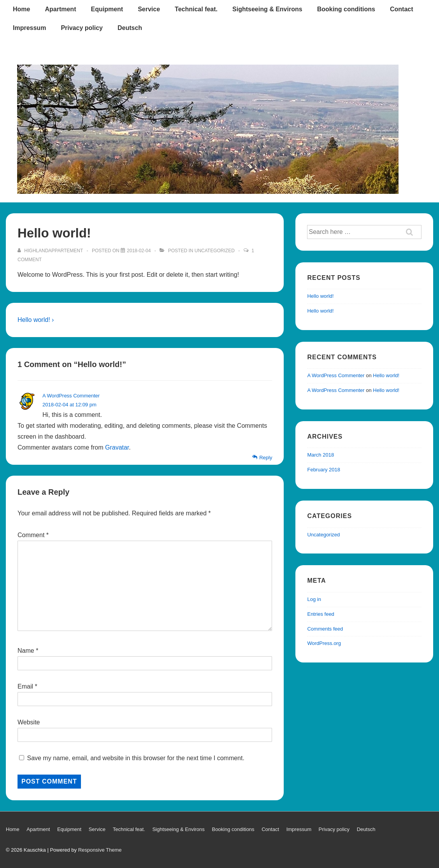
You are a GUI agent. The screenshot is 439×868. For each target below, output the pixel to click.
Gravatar (117, 447)
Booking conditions (346, 9)
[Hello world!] (139, 251)
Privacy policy (82, 28)
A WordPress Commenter (71, 396)
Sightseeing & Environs (267, 9)
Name (26, 651)
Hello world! (320, 296)
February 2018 (324, 470)
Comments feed (325, 629)
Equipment (107, 9)
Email (25, 686)
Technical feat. (196, 9)
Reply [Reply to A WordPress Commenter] (266, 458)
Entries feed (320, 614)
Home (21, 9)
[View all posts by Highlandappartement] (51, 251)
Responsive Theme (100, 850)
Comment (33, 535)
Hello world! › (36, 320)
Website (29, 722)
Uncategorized (215, 251)
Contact (402, 9)
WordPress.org (324, 643)
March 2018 (320, 455)
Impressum (29, 28)
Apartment (60, 9)
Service (149, 9)
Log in (314, 599)
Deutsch (130, 28)
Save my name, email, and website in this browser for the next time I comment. (135, 758)
